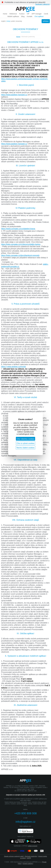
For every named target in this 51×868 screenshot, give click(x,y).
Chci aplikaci (39, 16)
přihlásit (46, 21)
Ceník (46, 14)
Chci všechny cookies (25, 439)
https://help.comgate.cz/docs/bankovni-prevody (20, 255)
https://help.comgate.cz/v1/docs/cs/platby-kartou (21, 244)
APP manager (37, 14)
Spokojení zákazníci (42, 4)
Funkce (22, 14)
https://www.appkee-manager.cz (14, 95)
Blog (23, 16)
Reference (13, 14)
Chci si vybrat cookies (26, 443)
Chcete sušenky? (28, 864)
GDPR (29, 858)
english (3, 21)
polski (13, 21)
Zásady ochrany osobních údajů (14, 856)
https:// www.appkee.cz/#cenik (13, 367)
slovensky (19, 21)
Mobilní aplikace (13, 16)
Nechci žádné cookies (25, 448)
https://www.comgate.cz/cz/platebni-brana (18, 229)
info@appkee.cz (25, 822)
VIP (28, 14)
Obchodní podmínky (31, 856)
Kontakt (29, 16)
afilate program (33, 846)
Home (5, 14)
